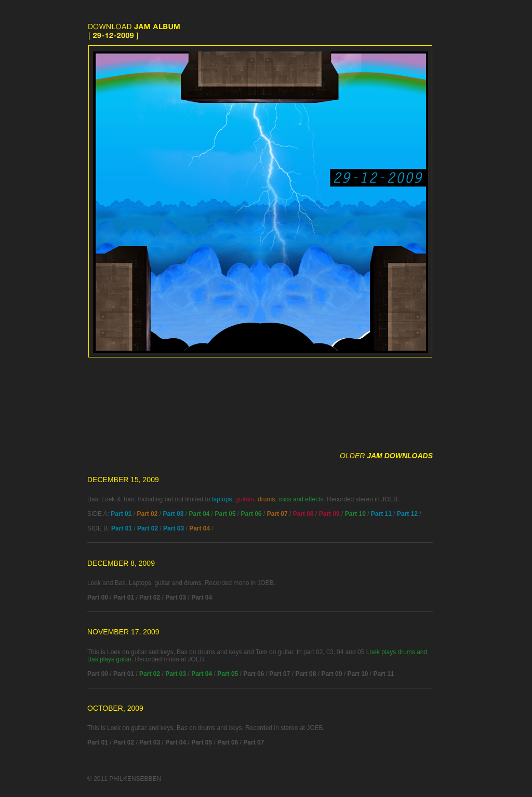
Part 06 (251, 514)
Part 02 (147, 514)
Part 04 (199, 514)
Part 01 (121, 514)
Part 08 (303, 514)
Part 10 (355, 514)
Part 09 (329, 514)
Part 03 (173, 514)
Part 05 (225, 514)
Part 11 (381, 514)
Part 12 (407, 514)
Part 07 (277, 514)
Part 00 (98, 597)
